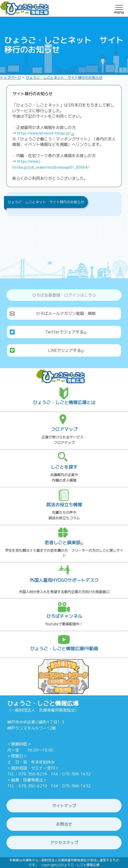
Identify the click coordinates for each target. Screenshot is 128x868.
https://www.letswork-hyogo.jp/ (46, 133)
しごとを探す (64, 467)
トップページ (10, 77)
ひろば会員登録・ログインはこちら (64, 295)
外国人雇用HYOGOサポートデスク (64, 580)
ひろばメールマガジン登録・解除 (66, 314)
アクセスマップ (64, 843)
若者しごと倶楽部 (64, 543)
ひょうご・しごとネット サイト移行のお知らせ (64, 77)
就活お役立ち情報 (64, 505)
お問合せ (64, 824)
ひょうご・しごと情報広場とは (64, 402)
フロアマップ (64, 429)
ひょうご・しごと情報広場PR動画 (64, 649)
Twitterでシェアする (66, 332)
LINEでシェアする (66, 350)
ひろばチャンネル (64, 616)
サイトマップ (64, 806)
